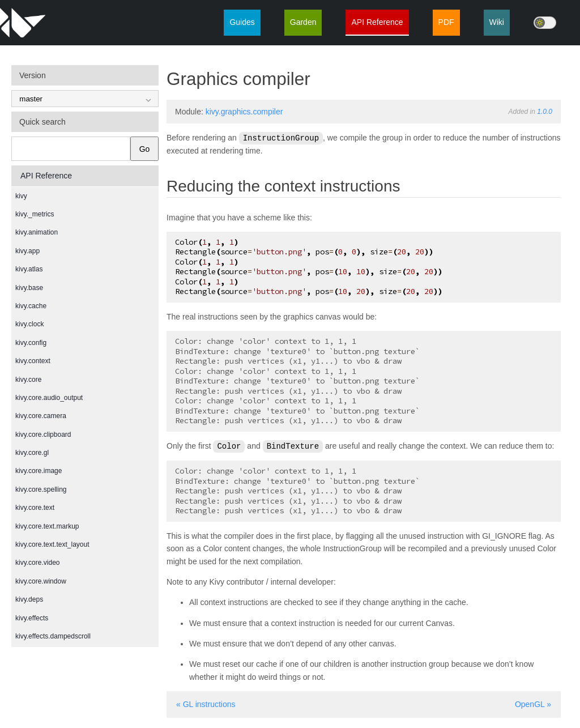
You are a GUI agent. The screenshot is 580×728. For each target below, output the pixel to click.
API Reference (377, 22)
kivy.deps (29, 599)
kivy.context (33, 361)
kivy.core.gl (32, 453)
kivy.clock (29, 324)
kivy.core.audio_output (49, 398)
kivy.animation (37, 232)
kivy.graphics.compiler (244, 112)
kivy (21, 196)
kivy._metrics (35, 214)
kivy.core (28, 380)
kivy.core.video (37, 563)
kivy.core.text (35, 508)
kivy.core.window (41, 581)
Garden (303, 22)
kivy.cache (31, 306)
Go (145, 149)
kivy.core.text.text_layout (52, 544)
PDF (446, 22)
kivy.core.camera (41, 416)
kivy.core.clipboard (43, 435)
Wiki (497, 22)
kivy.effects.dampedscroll (53, 636)
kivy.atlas (29, 269)
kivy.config (31, 343)
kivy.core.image (39, 471)
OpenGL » (533, 703)
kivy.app (27, 251)
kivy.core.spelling (41, 489)
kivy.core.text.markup (47, 526)
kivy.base (29, 288)
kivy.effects (32, 618)
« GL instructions (206, 703)
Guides (242, 22)
